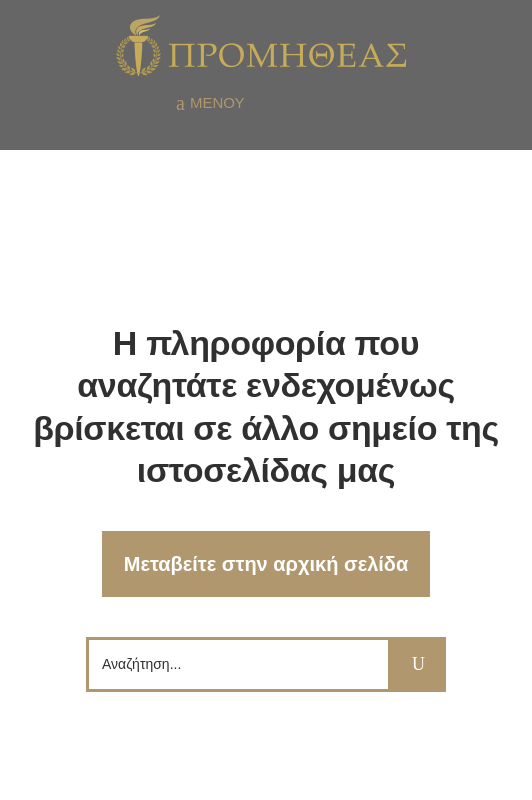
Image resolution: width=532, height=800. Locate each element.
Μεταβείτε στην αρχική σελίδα (266, 564)
